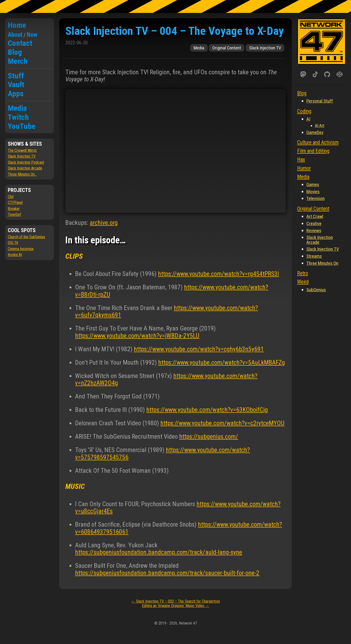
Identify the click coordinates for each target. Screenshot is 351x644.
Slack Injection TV (22, 156)
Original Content (227, 48)
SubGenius (316, 290)
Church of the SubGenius (26, 237)
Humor (304, 168)
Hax (301, 159)
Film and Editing (313, 151)
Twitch (18, 117)
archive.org (104, 223)
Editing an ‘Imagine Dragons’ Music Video (175, 606)
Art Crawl (315, 216)
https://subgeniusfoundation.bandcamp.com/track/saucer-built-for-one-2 (167, 573)
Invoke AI (15, 255)
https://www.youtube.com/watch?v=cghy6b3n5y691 (199, 349)
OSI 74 (13, 243)
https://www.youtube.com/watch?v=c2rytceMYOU (222, 423)
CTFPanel (15, 203)
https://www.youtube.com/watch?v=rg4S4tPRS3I (218, 274)
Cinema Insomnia (21, 249)
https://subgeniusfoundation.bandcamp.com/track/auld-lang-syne (159, 552)
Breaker (14, 209)
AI (308, 119)
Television (316, 198)
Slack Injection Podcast (26, 162)
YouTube (22, 126)
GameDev (315, 132)
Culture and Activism (318, 142)
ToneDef (14, 214)
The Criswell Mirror (22, 150)
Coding (304, 111)
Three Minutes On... (22, 174)
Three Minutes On (322, 263)
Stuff (16, 76)
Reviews (314, 231)
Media (17, 108)
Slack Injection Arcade (25, 168)
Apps (16, 94)
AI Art (320, 125)
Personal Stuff (320, 101)
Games (313, 185)
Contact (20, 43)
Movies (313, 192)
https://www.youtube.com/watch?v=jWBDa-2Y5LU (137, 336)
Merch (18, 61)
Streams (314, 256)
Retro (303, 273)
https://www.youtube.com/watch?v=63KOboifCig (207, 410)
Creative (314, 223)
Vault (16, 85)
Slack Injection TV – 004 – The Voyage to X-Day (175, 31)
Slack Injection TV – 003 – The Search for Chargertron (175, 601)
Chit (11, 197)
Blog (15, 52)
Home (17, 25)
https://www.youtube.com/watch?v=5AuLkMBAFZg (222, 362)
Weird (303, 282)
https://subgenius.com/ (209, 436)
